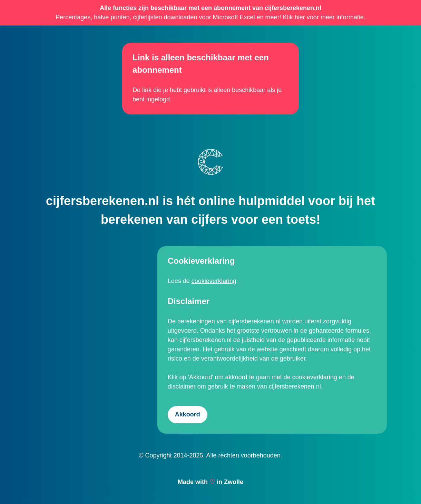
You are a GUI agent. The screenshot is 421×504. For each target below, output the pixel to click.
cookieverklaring (214, 281)
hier (300, 17)
